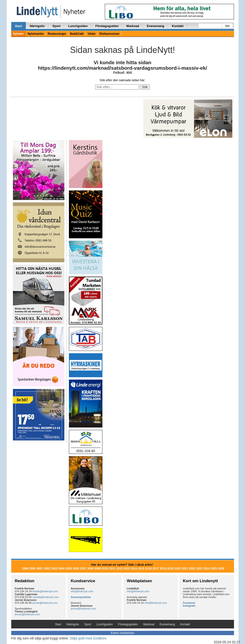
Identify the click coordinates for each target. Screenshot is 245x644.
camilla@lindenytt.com (46, 597)
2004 (61, 569)
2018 (163, 569)
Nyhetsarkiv (36, 34)
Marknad (133, 26)
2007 (83, 569)
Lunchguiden (78, 26)
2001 (40, 569)
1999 (25, 569)
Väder (92, 34)
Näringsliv (37, 26)
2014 (134, 569)
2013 (127, 569)
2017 (156, 569)
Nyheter (19, 34)
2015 (141, 569)
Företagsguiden (107, 26)
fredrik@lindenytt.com (45, 591)
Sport (56, 26)
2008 (91, 569)
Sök (227, 26)
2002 (47, 569)
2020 (178, 569)
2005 (69, 569)
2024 (207, 569)
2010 (105, 569)
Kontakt (178, 26)
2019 (170, 569)
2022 (192, 569)
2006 (76, 569)
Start (19, 26)
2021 (185, 569)
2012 (120, 569)
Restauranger (57, 34)
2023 (199, 569)
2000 (32, 569)
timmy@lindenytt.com (27, 614)
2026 (221, 569)
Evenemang (156, 26)
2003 (54, 569)
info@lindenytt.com (82, 591)
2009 (98, 569)
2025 (214, 569)
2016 (148, 569)
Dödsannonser (109, 34)
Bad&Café (77, 34)
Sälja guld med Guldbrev (88, 638)
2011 (112, 569)
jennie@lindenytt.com (45, 603)
